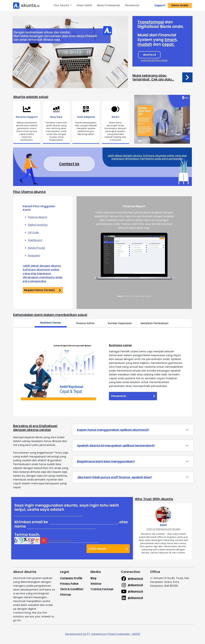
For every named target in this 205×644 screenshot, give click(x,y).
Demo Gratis (180, 5)
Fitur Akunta (62, 5)
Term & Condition (72, 589)
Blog (93, 578)
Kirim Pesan (108, 549)
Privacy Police (69, 584)
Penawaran (132, 5)
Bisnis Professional (108, 5)
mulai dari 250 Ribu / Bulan (154, 60)
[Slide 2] (70, 84)
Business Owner (51, 323)
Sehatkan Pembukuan (154, 323)
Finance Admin (85, 323)
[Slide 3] (75, 84)
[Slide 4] (81, 84)
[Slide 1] (64, 84)
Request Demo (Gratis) (42, 290)
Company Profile (71, 578)
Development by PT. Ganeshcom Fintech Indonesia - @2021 (103, 634)
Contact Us (69, 164)
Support (160, 5)
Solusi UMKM (84, 5)
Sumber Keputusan (120, 323)
